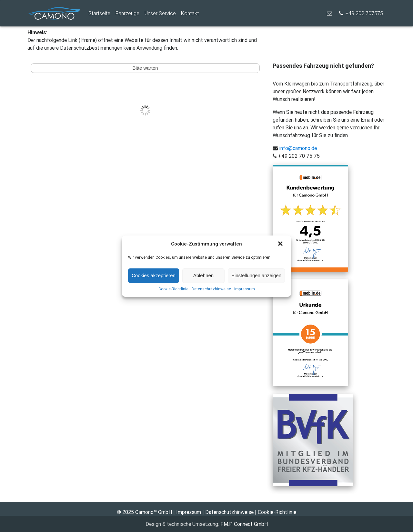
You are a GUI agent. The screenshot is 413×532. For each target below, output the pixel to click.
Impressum (245, 289)
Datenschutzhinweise (211, 289)
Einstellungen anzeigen (256, 275)
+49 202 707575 (361, 13)
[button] (281, 244)
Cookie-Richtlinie (173, 289)
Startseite (99, 13)
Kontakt (190, 13)
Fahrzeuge (127, 13)
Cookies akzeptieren (154, 275)
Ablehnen (203, 275)
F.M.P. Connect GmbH (244, 524)
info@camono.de (297, 148)
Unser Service (160, 13)
